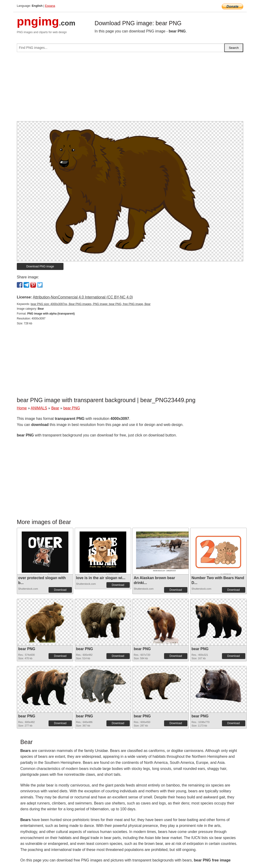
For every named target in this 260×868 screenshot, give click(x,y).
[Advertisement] (130, 89)
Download (60, 590)
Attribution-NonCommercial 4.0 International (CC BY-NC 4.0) (83, 297)
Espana (50, 6)
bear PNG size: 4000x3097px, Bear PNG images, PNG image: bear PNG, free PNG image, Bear (91, 304)
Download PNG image (40, 266)
